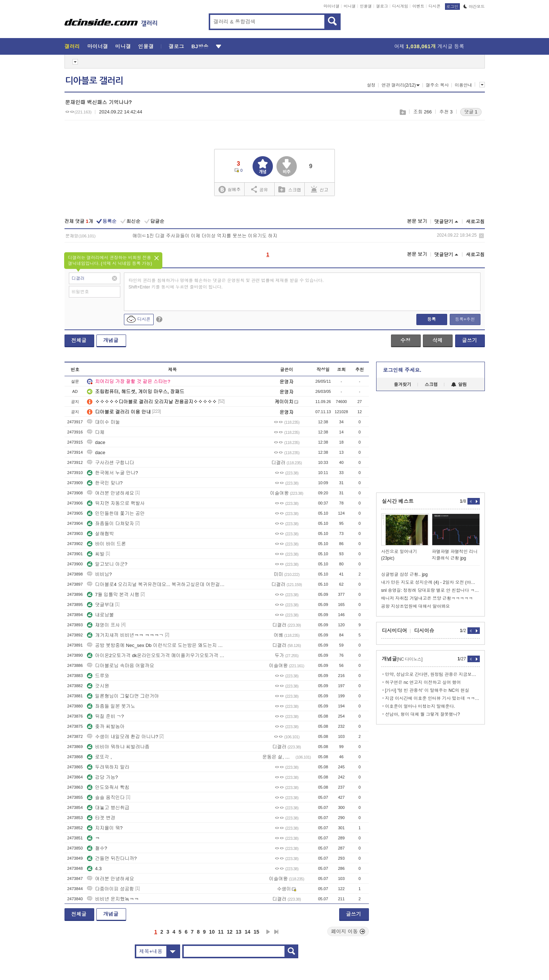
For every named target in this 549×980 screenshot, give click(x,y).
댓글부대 (100, 605)
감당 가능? (102, 777)
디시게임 (400, 6)
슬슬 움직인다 (106, 798)
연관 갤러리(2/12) (401, 85)
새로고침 (475, 222)
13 (239, 932)
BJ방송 (200, 46)
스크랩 (402, 112)
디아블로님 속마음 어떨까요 (120, 666)
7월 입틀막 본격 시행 (113, 595)
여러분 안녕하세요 (111, 493)
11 (221, 932)
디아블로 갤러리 (94, 81)
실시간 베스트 (398, 501)
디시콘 (435, 6)
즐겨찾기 (403, 385)
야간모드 (474, 7)
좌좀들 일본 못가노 (111, 706)
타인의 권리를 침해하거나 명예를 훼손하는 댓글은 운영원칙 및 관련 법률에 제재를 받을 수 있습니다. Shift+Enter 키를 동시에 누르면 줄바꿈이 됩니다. (226, 284)
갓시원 (98, 686)
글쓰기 (470, 340)
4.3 (94, 869)
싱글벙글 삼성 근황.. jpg (405, 574)
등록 (432, 319)
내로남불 (100, 615)
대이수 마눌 (103, 422)
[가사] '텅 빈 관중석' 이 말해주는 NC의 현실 (427, 690)
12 (230, 932)
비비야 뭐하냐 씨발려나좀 (118, 747)
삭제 (481, 236)
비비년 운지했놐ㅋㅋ (113, 899)
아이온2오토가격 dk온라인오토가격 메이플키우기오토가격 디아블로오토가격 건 (157, 655)
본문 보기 (417, 221)
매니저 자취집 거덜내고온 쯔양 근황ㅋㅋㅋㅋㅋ (427, 598)
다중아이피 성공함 (111, 889)
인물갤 (366, 6)
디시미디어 (395, 631)
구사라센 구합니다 (111, 463)
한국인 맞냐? (105, 483)
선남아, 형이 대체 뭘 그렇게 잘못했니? (423, 714)
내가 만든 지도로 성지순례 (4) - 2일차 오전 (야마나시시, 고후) (431, 582)
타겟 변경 (101, 818)
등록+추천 (465, 319)
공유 (260, 189)
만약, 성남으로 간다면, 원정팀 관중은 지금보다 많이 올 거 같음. (432, 674)
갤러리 (72, 46)
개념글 (111, 340)
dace (96, 442)
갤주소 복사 (437, 85)
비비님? (99, 574)
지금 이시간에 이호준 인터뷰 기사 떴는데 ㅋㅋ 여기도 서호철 (432, 698)
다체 (96, 432)
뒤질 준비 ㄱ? (105, 716)
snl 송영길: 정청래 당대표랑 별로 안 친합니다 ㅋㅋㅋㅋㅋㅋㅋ (431, 590)
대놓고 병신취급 (108, 808)
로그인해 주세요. (402, 370)
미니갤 (350, 6)
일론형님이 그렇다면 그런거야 (123, 696)
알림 (459, 385)
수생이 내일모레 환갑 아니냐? (122, 737)
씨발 (96, 554)
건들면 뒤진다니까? (112, 858)
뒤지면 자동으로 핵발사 (116, 503)
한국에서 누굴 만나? (112, 473)
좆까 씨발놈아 (106, 726)
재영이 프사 (103, 625)
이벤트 (418, 6)
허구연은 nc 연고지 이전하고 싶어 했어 (423, 682)
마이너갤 (332, 6)
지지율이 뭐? (105, 828)
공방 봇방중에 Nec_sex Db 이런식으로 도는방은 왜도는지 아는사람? (157, 645)
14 (248, 932)
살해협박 (100, 534)
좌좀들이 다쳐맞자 (111, 524)
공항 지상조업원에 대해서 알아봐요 (416, 606)
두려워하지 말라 (108, 767)
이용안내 (463, 85)
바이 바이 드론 (106, 544)
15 (257, 932)
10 (212, 932)
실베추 (229, 190)
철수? (97, 848)
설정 (371, 85)
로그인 (452, 7)
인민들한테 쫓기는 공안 (116, 513)
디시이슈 (424, 631)
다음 (268, 932)
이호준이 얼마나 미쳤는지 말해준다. (420, 706)
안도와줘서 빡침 (108, 787)
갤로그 (382, 6)
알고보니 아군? (107, 564)
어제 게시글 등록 (429, 46)
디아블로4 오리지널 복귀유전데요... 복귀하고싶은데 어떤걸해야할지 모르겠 (157, 584)
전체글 (79, 340)
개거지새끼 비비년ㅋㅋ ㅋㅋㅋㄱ (125, 635)
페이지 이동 (348, 931)
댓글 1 (471, 112)
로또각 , (99, 757)
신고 (320, 189)
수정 (405, 340)
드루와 (98, 676)
